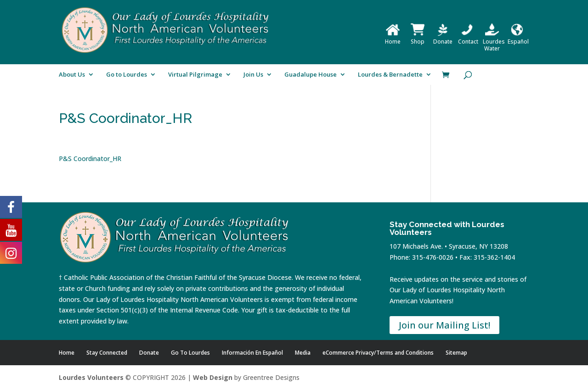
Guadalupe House (311, 75)
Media (303, 353)
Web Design (213, 377)
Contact (468, 38)
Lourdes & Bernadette (390, 75)
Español (518, 38)
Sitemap (456, 353)
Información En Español (252, 353)
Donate (443, 38)
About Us (72, 75)
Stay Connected (107, 353)
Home (393, 38)
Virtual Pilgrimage (195, 75)
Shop (418, 38)
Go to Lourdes (127, 75)
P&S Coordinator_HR (90, 159)
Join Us (253, 75)
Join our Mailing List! (444, 325)
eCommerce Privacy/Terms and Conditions (378, 353)
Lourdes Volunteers (91, 377)
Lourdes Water (494, 42)
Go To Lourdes (190, 353)
